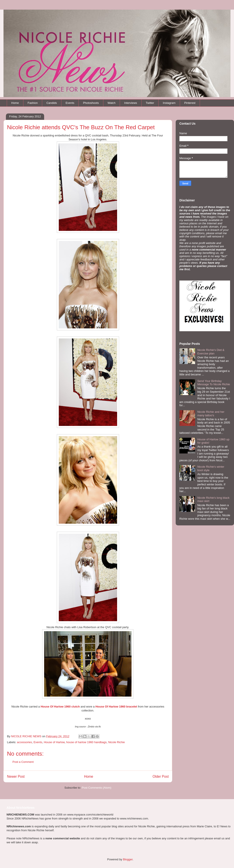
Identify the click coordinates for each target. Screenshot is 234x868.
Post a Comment (23, 762)
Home (15, 103)
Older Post (161, 776)
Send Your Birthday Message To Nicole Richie (214, 383)
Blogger (128, 859)
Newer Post (16, 776)
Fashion (33, 103)
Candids (52, 103)
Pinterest (190, 103)
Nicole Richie (116, 742)
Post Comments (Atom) (96, 788)
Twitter (150, 103)
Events (70, 103)
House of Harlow (54, 742)
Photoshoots (91, 103)
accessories (25, 742)
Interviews (131, 103)
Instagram (169, 103)
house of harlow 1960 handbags (86, 742)
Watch (111, 103)
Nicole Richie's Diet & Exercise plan (211, 352)
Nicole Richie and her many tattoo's (211, 414)
